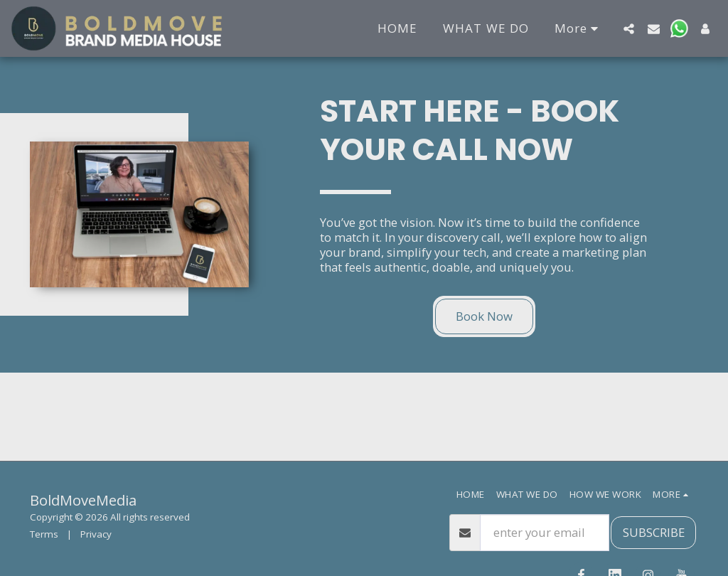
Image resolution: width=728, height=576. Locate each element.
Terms (44, 534)
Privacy (96, 534)
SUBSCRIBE (654, 532)
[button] (629, 28)
